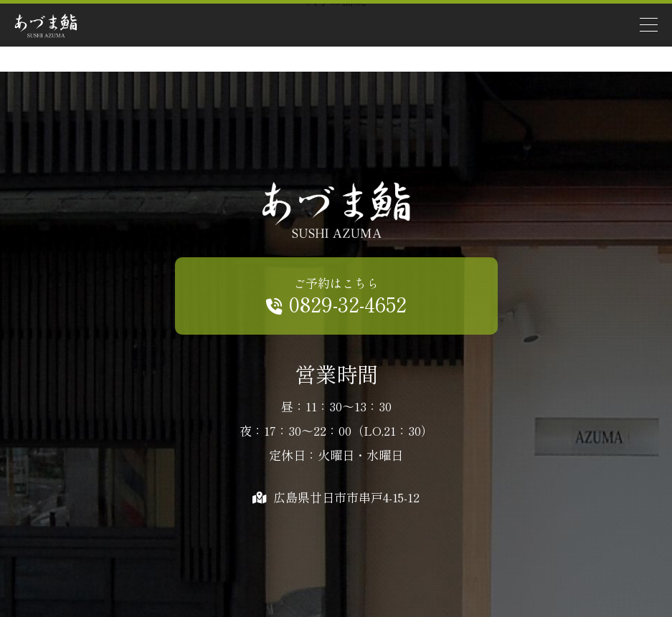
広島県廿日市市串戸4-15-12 (336, 497)
